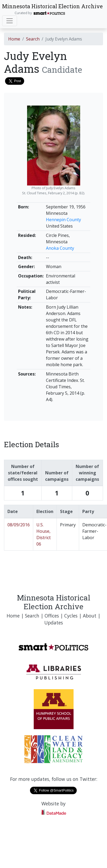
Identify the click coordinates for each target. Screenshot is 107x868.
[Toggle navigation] (10, 21)
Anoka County (60, 248)
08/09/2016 (19, 525)
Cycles (71, 616)
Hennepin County (63, 220)
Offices (52, 616)
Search (33, 39)
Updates (54, 623)
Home (14, 39)
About (90, 616)
